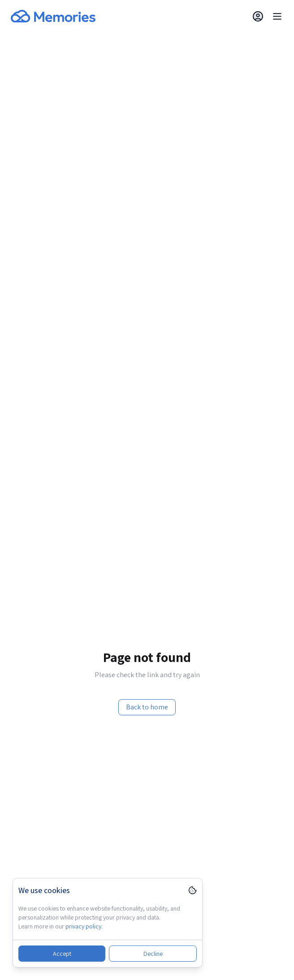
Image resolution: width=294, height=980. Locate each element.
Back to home (147, 707)
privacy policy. (84, 926)
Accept (62, 954)
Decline (153, 954)
